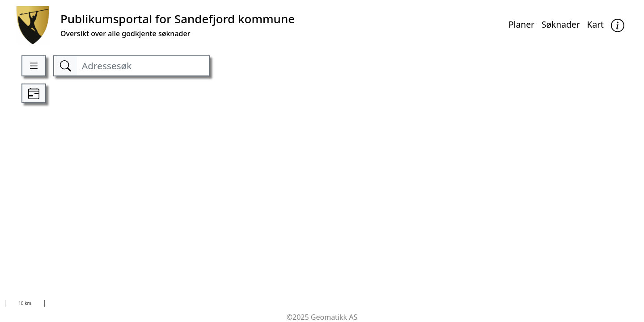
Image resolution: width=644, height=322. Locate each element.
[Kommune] (155, 25)
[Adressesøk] (143, 66)
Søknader (561, 24)
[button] (618, 25)
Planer (521, 24)
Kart (596, 24)
